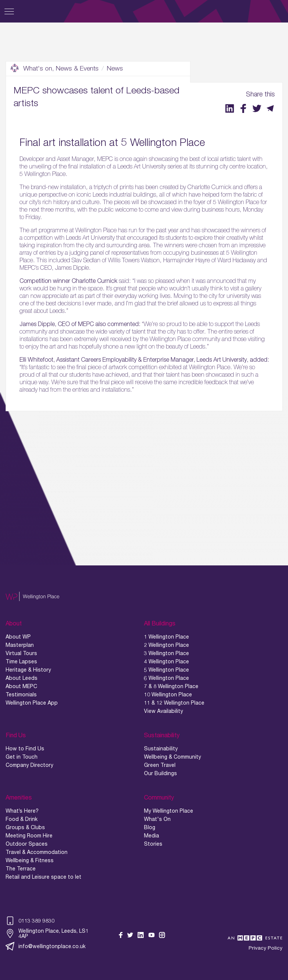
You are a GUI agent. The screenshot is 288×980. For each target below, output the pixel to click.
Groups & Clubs (25, 827)
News (115, 68)
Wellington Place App (32, 703)
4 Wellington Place (166, 661)
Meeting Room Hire (29, 836)
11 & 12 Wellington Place (174, 703)
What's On (157, 819)
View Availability (163, 711)
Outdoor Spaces (27, 844)
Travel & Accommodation (37, 852)
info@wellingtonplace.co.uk (46, 946)
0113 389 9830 (30, 921)
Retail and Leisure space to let (43, 877)
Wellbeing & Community (172, 757)
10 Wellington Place (168, 694)
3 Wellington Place (166, 653)
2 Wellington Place (166, 645)
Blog (150, 827)
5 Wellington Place (166, 670)
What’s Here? (22, 811)
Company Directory (29, 765)
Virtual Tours (21, 653)
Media (151, 836)
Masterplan (20, 645)
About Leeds (22, 678)
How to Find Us (25, 749)
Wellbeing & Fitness (30, 860)
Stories (153, 844)
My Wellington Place (169, 811)
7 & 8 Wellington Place (171, 686)
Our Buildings (160, 773)
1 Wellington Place (166, 637)
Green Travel (160, 765)
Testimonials (21, 694)
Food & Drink (22, 819)
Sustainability (161, 749)
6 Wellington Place (166, 678)
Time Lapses (21, 661)
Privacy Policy (265, 948)
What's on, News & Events (55, 68)
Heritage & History (28, 670)
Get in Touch (22, 757)
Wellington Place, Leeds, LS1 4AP (47, 933)
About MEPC (21, 686)
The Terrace (21, 869)
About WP (18, 637)
